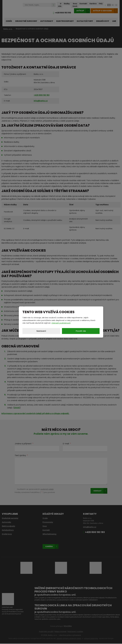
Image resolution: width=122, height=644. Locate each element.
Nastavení (41, 331)
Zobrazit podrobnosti (61, 323)
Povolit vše (81, 331)
